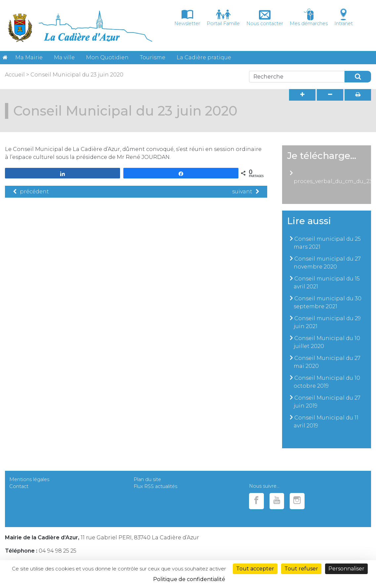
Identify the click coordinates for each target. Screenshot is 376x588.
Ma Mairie (29, 57)
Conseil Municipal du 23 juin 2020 (77, 75)
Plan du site (147, 479)
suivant (246, 192)
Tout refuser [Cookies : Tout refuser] (301, 569)
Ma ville (64, 57)
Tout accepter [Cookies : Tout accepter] (255, 569)
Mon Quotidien (107, 57)
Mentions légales (29, 479)
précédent (31, 192)
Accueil (15, 75)
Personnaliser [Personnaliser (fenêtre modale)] (346, 569)
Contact (19, 486)
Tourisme (153, 57)
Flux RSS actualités (155, 486)
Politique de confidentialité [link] (189, 579)
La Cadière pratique (204, 57)
